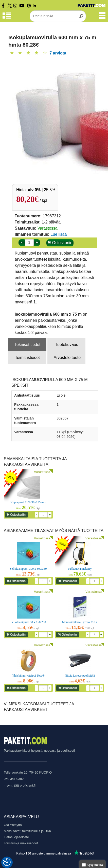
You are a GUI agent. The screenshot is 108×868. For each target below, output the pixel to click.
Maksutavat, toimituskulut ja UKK (28, 831)
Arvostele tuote (67, 358)
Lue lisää (59, 234)
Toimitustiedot (27, 358)
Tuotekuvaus (67, 345)
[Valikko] (102, 18)
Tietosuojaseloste (16, 837)
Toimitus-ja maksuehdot (21, 843)
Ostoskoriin (60, 243)
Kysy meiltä (92, 865)
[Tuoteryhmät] (7, 18)
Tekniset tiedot (27, 345)
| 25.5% (42, 190)
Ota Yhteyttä (13, 825)
